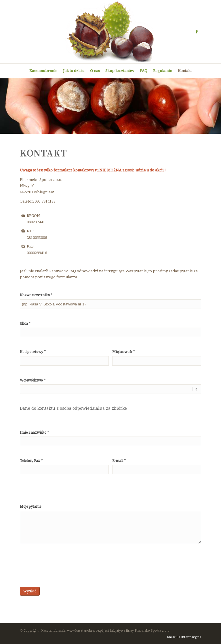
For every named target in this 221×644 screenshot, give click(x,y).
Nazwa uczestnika (36, 295)
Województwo (33, 380)
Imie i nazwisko (35, 432)
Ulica (25, 323)
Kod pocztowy (33, 352)
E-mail (119, 461)
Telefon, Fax (31, 461)
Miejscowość (124, 352)
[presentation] (64, 567)
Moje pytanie (31, 507)
